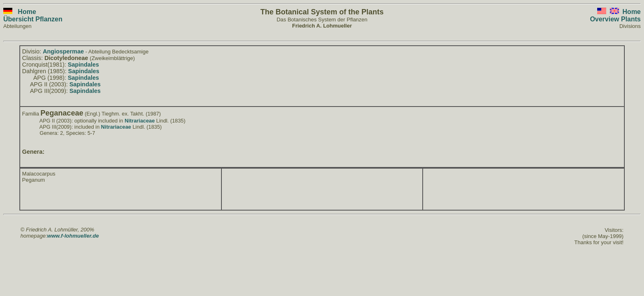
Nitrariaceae (139, 121)
